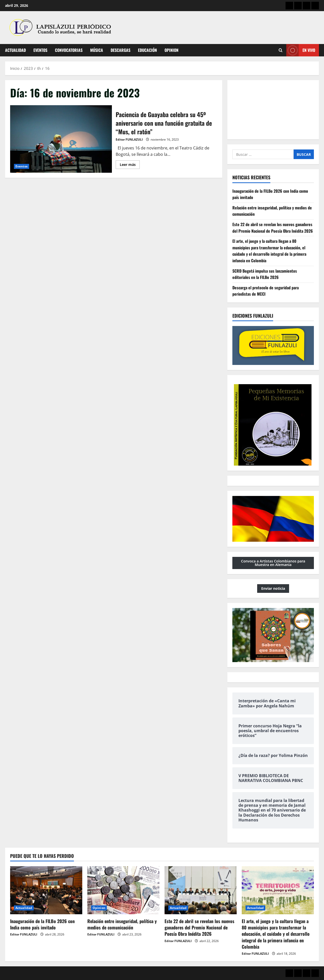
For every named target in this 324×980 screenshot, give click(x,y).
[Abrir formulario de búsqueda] (281, 50)
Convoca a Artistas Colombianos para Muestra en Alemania (273, 563)
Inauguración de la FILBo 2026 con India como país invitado (42, 924)
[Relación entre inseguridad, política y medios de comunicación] (123, 890)
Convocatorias (69, 50)
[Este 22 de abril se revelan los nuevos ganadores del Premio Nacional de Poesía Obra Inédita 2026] (201, 890)
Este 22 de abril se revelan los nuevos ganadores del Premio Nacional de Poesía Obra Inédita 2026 (273, 228)
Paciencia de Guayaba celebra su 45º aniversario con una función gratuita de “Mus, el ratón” (61, 139)
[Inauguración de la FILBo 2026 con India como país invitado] (46, 890)
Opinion (171, 50)
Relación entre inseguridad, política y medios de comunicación (122, 924)
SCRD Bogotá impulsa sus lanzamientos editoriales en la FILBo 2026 (265, 274)
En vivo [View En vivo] (301, 50)
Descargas (120, 50)
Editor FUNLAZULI (129, 139)
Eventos (40, 50)
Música (97, 50)
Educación (147, 50)
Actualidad (15, 50)
